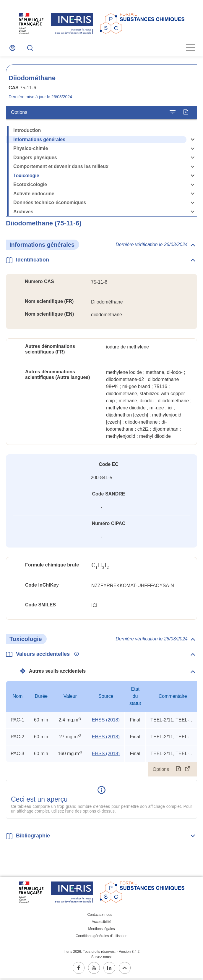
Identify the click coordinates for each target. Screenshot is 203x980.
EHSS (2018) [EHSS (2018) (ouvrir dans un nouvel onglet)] (106, 721)
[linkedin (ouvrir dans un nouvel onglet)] (109, 969)
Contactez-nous (100, 916)
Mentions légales (101, 930)
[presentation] (100, 567)
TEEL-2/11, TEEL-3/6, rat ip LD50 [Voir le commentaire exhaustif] (173, 721)
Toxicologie (26, 177)
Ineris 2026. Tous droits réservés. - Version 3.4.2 (101, 953)
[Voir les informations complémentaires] (75, 656)
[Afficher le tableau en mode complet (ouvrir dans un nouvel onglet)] (188, 771)
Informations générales (39, 141)
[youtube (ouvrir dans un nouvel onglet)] (94, 969)
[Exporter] (186, 114)
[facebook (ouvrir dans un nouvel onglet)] (79, 969)
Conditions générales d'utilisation (101, 937)
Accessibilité (101, 923)
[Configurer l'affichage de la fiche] (173, 114)
